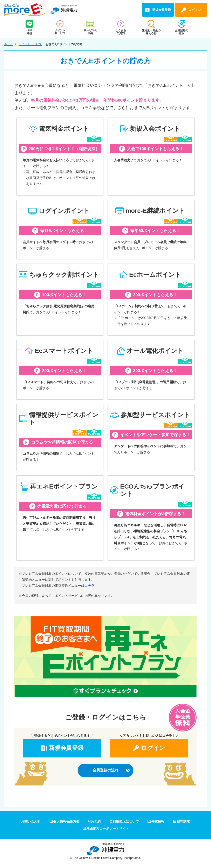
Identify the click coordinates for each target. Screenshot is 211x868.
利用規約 (94, 821)
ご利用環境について (124, 821)
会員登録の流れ (105, 770)
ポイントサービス (30, 44)
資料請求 (183, 821)
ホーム (8, 44)
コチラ (89, 586)
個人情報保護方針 (66, 821)
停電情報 (158, 821)
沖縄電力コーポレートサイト (108, 829)
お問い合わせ (31, 821)
